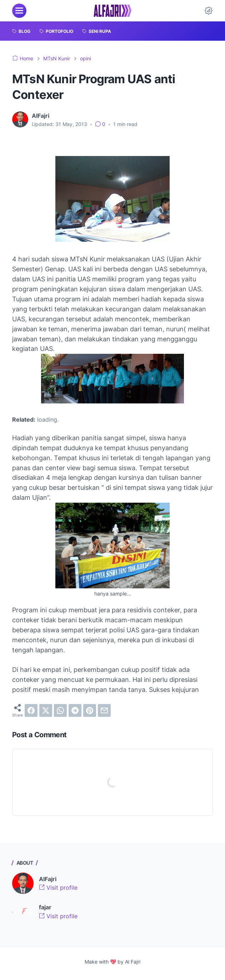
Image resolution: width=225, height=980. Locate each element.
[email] (104, 710)
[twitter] (46, 710)
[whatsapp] (60, 710)
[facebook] (31, 710)
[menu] (19, 11)
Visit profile (58, 888)
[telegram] (75, 710)
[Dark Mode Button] (209, 11)
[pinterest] (90, 710)
